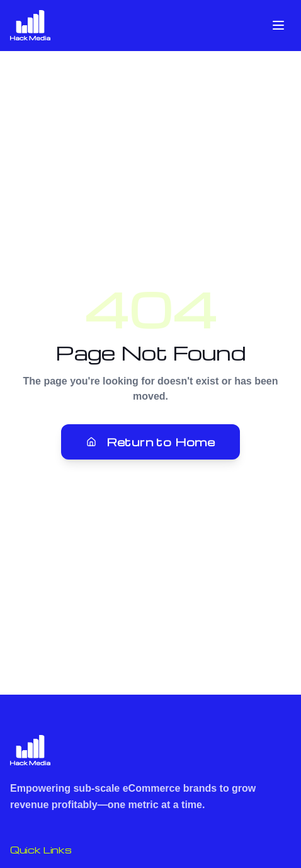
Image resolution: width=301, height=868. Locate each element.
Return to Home (151, 442)
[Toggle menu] (278, 25)
